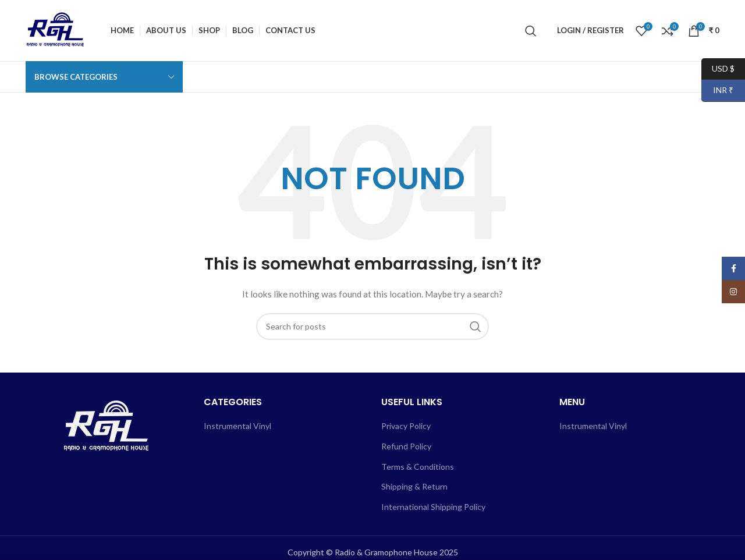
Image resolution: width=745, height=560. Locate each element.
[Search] (531, 31)
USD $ (718, 69)
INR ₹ (717, 91)
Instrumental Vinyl (237, 426)
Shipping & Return (414, 486)
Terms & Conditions (418, 467)
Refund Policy (406, 446)
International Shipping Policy (433, 507)
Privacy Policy (406, 426)
